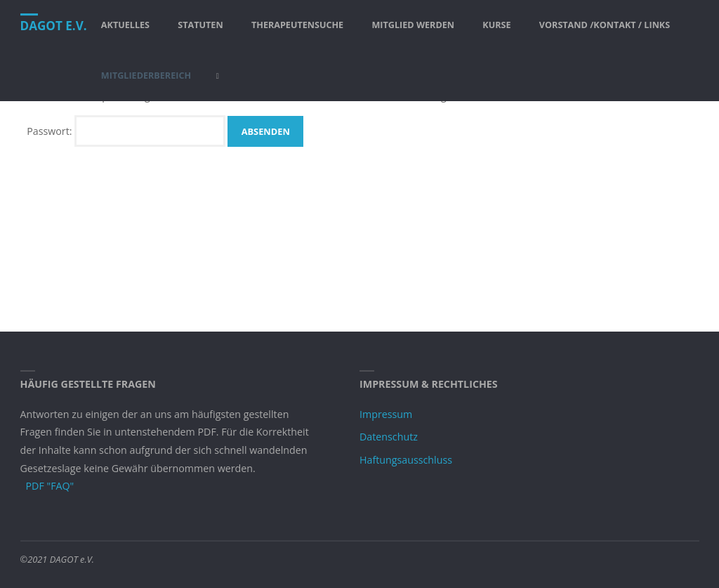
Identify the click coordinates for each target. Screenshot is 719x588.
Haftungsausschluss (406, 460)
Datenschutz (389, 437)
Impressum (386, 414)
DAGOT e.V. (54, 26)
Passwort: (126, 131)
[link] (218, 76)
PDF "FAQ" (50, 486)
